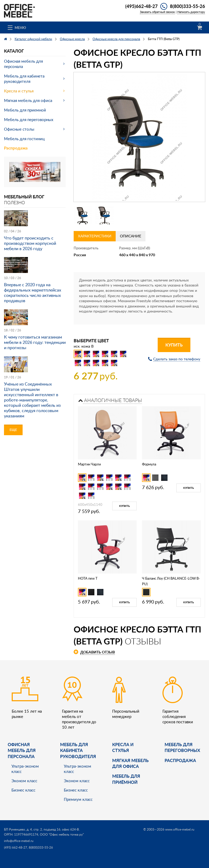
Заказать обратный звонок (157, 12)
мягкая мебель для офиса (130, 763)
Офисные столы (19, 129)
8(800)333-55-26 (187, 6)
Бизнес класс (23, 790)
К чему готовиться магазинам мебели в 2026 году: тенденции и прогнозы (35, 342)
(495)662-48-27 (141, 6)
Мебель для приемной (25, 110)
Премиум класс (78, 799)
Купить (174, 345)
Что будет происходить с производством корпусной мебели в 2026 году (30, 243)
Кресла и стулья (19, 91)
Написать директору (191, 12)
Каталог (14, 51)
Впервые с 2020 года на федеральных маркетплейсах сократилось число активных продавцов (33, 293)
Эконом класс (24, 781)
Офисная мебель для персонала (23, 64)
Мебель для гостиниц (24, 139)
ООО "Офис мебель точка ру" (62, 834)
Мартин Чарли (89, 464)
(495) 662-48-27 (16, 847)
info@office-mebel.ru (19, 841)
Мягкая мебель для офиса (28, 100)
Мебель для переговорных (29, 119)
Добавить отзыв (98, 652)
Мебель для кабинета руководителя (24, 79)
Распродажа (16, 148)
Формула (149, 464)
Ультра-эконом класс (25, 769)
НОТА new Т (88, 578)
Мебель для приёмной (126, 779)
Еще (13, 430)
